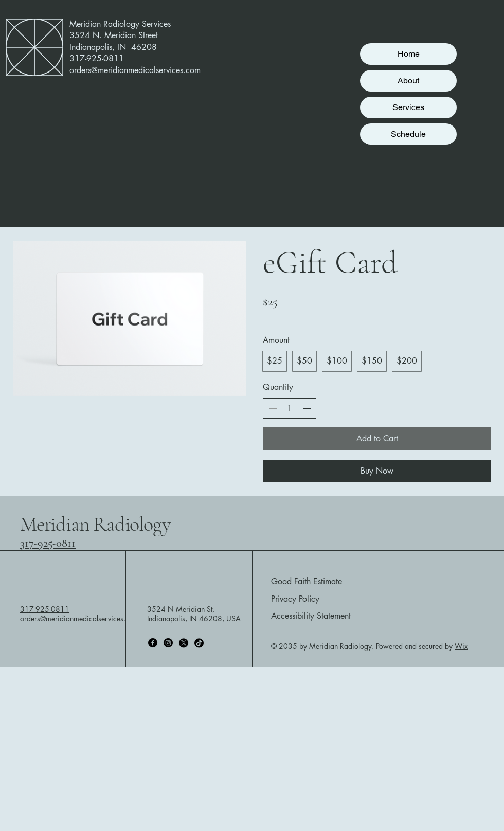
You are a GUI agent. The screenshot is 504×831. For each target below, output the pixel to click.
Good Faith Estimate (307, 581)
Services (408, 107)
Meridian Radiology (95, 524)
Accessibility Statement (311, 616)
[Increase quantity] (307, 408)
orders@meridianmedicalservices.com (79, 618)
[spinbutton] (290, 408)
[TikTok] (199, 643)
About (408, 80)
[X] (184, 643)
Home (409, 54)
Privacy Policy (295, 599)
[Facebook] (153, 643)
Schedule (408, 134)
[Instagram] (168, 643)
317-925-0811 (48, 543)
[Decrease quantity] (273, 408)
